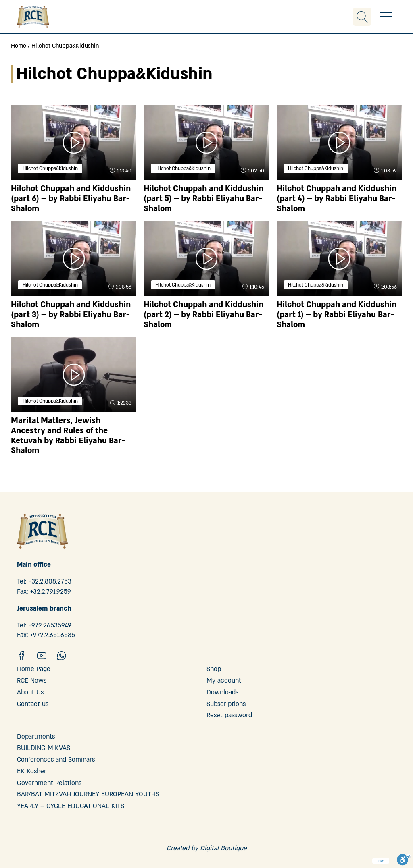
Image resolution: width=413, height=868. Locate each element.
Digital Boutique (223, 848)
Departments (36, 737)
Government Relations (49, 783)
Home (19, 46)
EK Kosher (32, 771)
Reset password (229, 715)
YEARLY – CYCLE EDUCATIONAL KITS (71, 806)
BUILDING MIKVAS (44, 748)
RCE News (32, 681)
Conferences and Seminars (56, 760)
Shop (214, 669)
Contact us (33, 704)
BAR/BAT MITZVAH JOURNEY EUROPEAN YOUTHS (88, 794)
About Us (30, 692)
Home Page (34, 669)
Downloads (222, 692)
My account (224, 681)
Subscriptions (226, 704)
